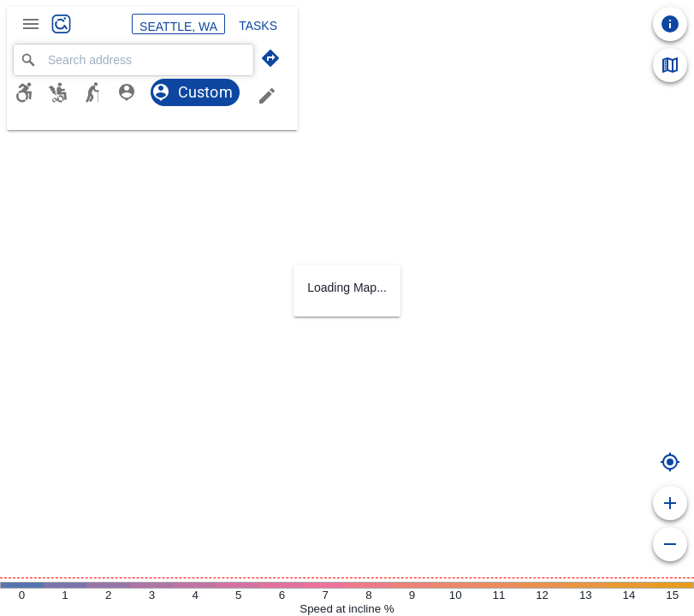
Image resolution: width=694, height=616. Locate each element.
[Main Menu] (31, 24)
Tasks (258, 24)
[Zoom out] (670, 544)
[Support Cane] (99, 92)
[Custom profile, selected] (195, 92)
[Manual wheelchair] (31, 92)
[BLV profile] (133, 92)
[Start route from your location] (670, 462)
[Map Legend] (670, 65)
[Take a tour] (670, 24)
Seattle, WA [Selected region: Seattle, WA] (178, 24)
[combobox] (133, 60)
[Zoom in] (670, 503)
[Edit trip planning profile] (267, 96)
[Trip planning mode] (270, 58)
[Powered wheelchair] (65, 92)
